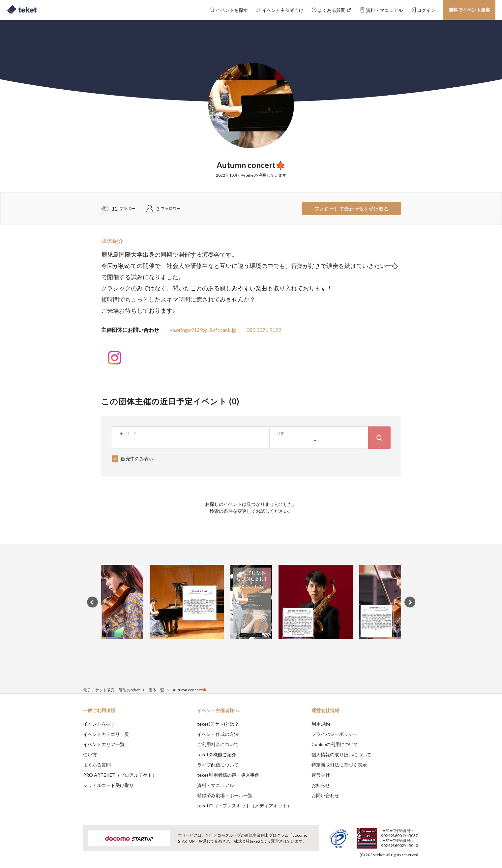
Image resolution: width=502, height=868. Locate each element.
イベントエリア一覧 (104, 744)
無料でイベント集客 (469, 10)
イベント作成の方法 (218, 734)
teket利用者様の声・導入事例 (228, 775)
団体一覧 (156, 690)
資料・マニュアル (216, 785)
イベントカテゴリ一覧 (106, 734)
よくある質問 (97, 765)
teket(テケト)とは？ (218, 724)
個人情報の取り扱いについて (341, 754)
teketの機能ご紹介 (217, 754)
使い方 (90, 754)
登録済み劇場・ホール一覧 (225, 795)
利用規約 (321, 724)
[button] (73, 844)
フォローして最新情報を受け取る (352, 209)
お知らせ (321, 785)
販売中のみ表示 (137, 459)
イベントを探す (99, 724)
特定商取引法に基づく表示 (339, 765)
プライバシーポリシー (335, 734)
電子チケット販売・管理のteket (111, 690)
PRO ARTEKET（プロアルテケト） (120, 775)
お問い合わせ (325, 795)
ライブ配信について (218, 765)
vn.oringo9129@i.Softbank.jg (203, 330)
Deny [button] (382, 835)
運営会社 (321, 775)
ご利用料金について (218, 744)
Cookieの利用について (335, 744)
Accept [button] (415, 835)
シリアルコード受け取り (108, 785)
